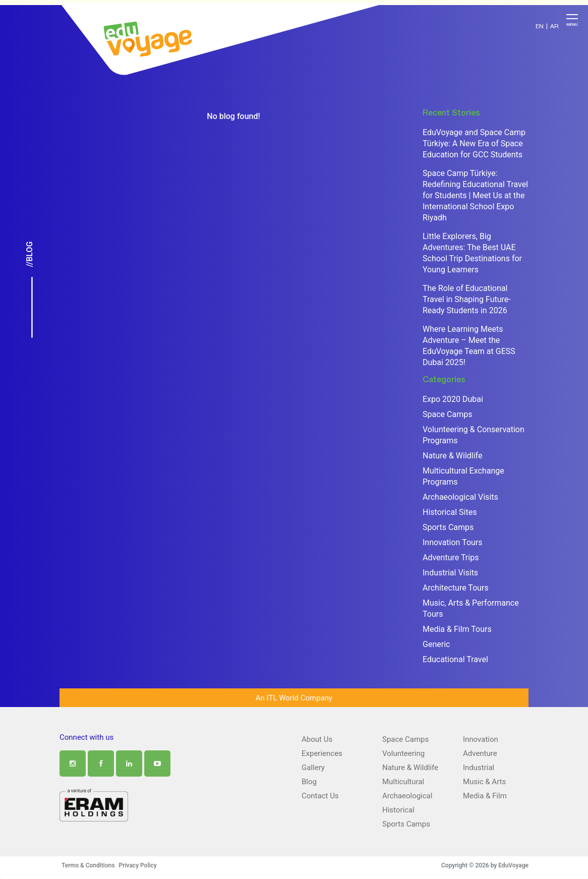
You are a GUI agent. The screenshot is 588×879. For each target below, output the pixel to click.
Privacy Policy (138, 865)
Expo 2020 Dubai (453, 399)
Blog (309, 782)
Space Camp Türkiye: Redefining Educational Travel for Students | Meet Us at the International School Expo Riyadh (475, 195)
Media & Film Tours (457, 629)
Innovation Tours (453, 542)
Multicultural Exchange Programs (463, 476)
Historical (398, 810)
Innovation (481, 739)
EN (540, 27)
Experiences (322, 753)
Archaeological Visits (460, 497)
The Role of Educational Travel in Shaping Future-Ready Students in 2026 (467, 299)
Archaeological (407, 796)
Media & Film (485, 796)
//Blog (30, 254)
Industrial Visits (450, 573)
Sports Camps (448, 527)
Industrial (479, 768)
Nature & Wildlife (452, 456)
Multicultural (403, 782)
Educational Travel (455, 659)
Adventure (480, 753)
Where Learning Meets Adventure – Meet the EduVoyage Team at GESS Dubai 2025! (469, 346)
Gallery (313, 768)
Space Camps (447, 414)
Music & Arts (484, 782)
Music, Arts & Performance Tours (471, 608)
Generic (436, 644)
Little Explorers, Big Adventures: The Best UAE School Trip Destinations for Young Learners (472, 253)
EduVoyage (513, 865)
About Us (317, 739)
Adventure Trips (451, 558)
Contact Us (320, 796)
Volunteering (403, 753)
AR (554, 27)
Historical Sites (450, 512)
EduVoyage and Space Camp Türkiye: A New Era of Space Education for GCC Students (474, 143)
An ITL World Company (294, 698)
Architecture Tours (456, 588)
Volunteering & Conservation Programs (474, 435)
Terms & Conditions (88, 865)
